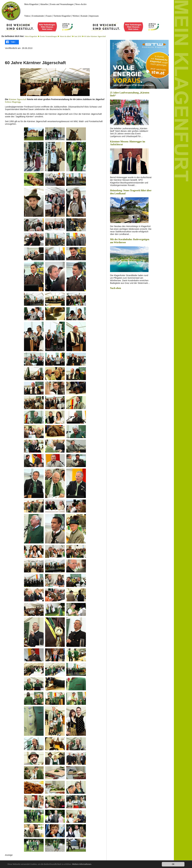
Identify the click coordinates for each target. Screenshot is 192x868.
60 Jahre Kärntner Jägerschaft (95, 36)
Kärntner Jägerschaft (18, 99)
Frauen (49, 16)
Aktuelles (44, 4)
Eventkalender (38, 16)
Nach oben (115, 288)
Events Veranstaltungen (49, 36)
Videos (27, 16)
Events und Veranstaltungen (62, 4)
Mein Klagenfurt (31, 4)
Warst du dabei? (66, 36)
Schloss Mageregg (13, 102)
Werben (76, 16)
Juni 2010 (78, 36)
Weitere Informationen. (82, 864)
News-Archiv (81, 4)
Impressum (94, 16)
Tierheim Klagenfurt (62, 16)
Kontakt (84, 16)
